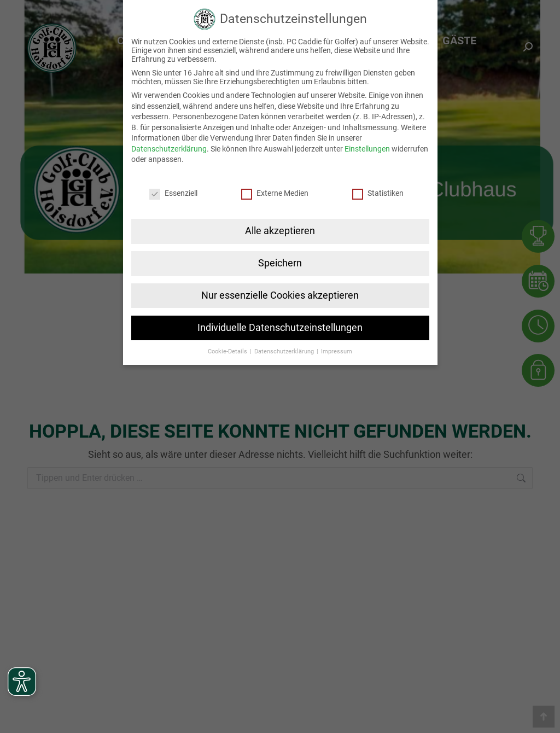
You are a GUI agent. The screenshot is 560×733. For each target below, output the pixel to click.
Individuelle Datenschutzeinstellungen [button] (280, 324)
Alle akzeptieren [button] (280, 228)
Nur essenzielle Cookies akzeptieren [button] (280, 293)
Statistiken (378, 190)
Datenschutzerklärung (169, 146)
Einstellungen (367, 146)
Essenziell (173, 190)
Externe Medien (275, 190)
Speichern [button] (280, 260)
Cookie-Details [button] (228, 348)
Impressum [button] (337, 348)
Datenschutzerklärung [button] (285, 348)
